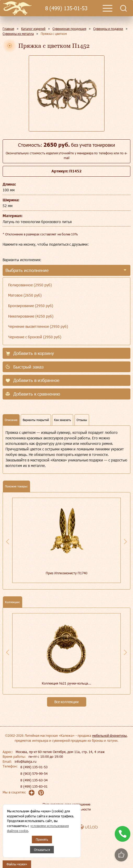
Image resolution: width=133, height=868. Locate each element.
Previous (8, 541)
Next (125, 541)
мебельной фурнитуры (110, 735)
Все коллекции (67, 702)
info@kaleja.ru (25, 761)
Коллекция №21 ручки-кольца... (66, 683)
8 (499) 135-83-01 (34, 786)
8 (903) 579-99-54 (34, 774)
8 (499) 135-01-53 (66, 8)
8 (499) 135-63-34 (34, 780)
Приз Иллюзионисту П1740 (66, 573)
